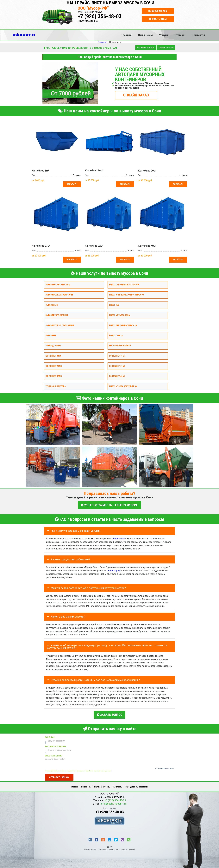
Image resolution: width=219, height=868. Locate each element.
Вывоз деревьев (53, 345)
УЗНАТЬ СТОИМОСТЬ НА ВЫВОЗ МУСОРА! (110, 504)
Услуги (163, 35)
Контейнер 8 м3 (53, 355)
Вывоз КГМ (51, 335)
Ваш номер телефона (56, 744)
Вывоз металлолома (119, 314)
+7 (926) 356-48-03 (100, 16)
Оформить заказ (158, 19)
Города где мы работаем (137, 785)
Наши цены (145, 35)
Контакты (198, 35)
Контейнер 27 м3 (117, 365)
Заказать (72, 184)
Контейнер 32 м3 (54, 375)
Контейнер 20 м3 (54, 365)
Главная (127, 35)
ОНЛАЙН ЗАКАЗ (136, 95)
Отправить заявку (59, 775)
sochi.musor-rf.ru (24, 35)
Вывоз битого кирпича (57, 314)
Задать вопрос (166, 48)
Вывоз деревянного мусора (123, 324)
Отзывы (180, 35)
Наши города (114, 569)
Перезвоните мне (158, 11)
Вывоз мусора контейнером (123, 386)
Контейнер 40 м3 (117, 375)
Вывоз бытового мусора (58, 284)
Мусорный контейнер (120, 345)
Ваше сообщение (53, 754)
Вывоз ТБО (114, 304)
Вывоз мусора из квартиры (59, 294)
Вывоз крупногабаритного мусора (127, 294)
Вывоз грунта (116, 335)
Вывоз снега (52, 304)
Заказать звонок (146, 48)
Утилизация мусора (56, 386)
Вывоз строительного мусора (124, 284)
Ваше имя (50, 735)
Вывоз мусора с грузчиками (60, 324)
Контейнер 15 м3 (117, 355)
